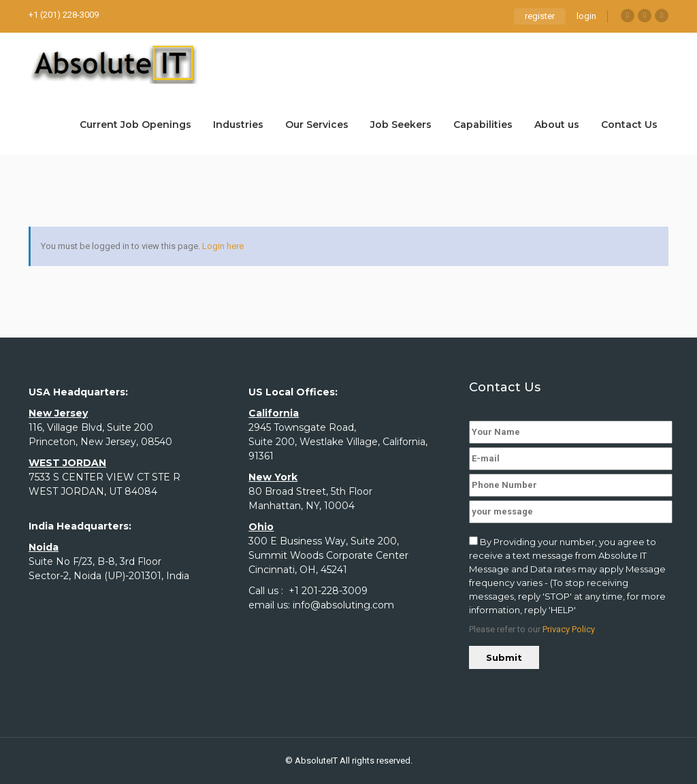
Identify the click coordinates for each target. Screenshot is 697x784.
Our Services (317, 125)
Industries (238, 125)
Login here (223, 246)
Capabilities (483, 125)
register (540, 16)
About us (557, 125)
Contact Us (629, 125)
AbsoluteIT (316, 761)
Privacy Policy (569, 629)
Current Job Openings (135, 125)
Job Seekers (401, 125)
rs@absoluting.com (159, 15)
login (586, 16)
